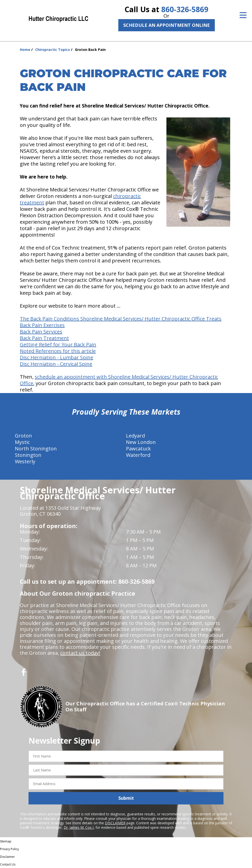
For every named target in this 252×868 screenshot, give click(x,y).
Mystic (22, 442)
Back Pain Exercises (42, 325)
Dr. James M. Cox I (79, 827)
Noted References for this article (58, 351)
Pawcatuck (138, 449)
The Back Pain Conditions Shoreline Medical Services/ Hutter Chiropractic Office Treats (121, 319)
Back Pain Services (41, 332)
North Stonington (36, 449)
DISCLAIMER (115, 823)
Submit (126, 798)
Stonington (28, 455)
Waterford (138, 455)
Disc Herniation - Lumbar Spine (57, 357)
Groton (23, 436)
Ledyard (135, 436)
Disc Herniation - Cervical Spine (56, 364)
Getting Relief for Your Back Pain (58, 344)
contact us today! (80, 653)
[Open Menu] (243, 15)
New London (141, 442)
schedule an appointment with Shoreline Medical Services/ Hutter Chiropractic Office (119, 380)
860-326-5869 (185, 9)
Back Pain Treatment (44, 338)
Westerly (25, 461)
